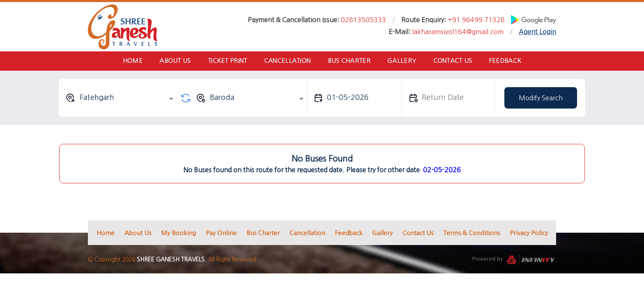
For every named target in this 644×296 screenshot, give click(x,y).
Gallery (405, 61)
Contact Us (457, 61)
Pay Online (221, 234)
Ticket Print (225, 61)
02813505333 (363, 20)
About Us (170, 61)
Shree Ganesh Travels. (171, 261)
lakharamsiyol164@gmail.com (458, 32)
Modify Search (541, 99)
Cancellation (286, 61)
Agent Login (537, 32)
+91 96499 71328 (476, 20)
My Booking (178, 234)
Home (126, 61)
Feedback (512, 61)
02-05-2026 (442, 171)
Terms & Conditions (471, 234)
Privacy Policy (529, 234)
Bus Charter (350, 61)
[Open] (171, 100)
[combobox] (121, 99)
